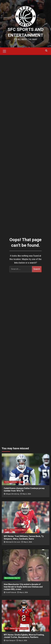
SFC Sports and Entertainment (26, 32)
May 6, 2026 (27, 494)
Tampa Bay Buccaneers (19, 628)
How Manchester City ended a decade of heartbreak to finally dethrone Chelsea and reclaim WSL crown (23, 587)
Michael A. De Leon (13, 542)
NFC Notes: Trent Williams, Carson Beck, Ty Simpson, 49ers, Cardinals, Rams (24, 538)
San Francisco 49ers (18, 530)
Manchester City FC (12, 578)
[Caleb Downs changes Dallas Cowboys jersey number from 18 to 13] (26, 469)
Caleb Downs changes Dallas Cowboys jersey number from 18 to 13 (24, 490)
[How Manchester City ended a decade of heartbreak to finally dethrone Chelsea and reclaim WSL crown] (26, 565)
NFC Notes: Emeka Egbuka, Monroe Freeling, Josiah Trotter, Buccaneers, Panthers (24, 636)
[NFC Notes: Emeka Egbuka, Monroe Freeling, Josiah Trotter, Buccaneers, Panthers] (26, 616)
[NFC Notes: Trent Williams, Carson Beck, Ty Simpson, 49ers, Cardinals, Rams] (26, 517)
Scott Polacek (11, 592)
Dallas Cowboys (11, 482)
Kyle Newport (11, 641)
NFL (21, 482)
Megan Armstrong (13, 494)
